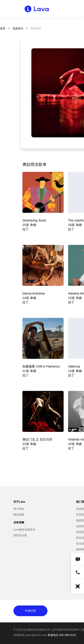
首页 (3, 28)
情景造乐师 (20, 535)
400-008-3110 (68, 635)
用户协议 (19, 509)
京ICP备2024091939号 (66, 630)
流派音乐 (18, 28)
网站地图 (19, 515)
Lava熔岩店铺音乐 (24, 530)
